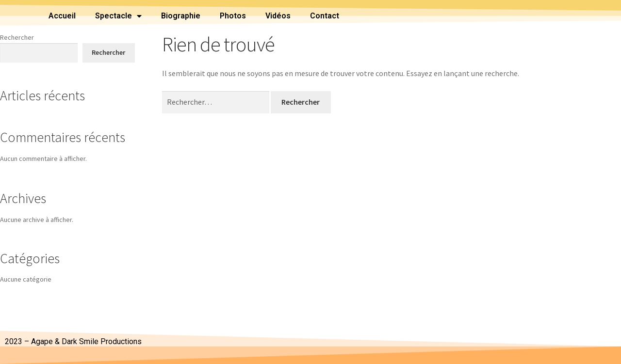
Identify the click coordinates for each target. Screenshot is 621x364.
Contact (325, 16)
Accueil (62, 16)
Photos (233, 16)
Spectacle (118, 16)
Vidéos (278, 16)
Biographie (181, 16)
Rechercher (17, 37)
